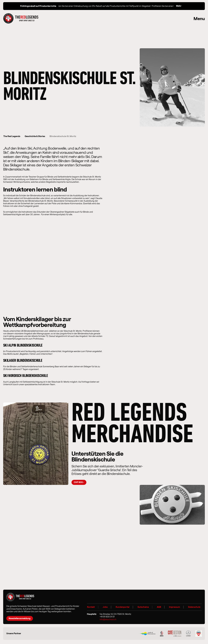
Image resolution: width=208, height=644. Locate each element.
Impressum (174, 607)
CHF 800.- (79, 482)
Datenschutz (194, 607)
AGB (159, 607)
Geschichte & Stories (33, 136)
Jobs (105, 607)
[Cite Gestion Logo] (175, 634)
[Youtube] (199, 617)
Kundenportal (122, 607)
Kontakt (91, 607)
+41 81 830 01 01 (107, 617)
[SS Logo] (199, 634)
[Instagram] (189, 617)
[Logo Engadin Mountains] (147, 634)
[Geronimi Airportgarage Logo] (188, 634)
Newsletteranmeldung (20, 618)
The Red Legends (12, 136)
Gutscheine (143, 607)
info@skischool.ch (108, 619)
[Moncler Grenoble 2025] (162, 634)
